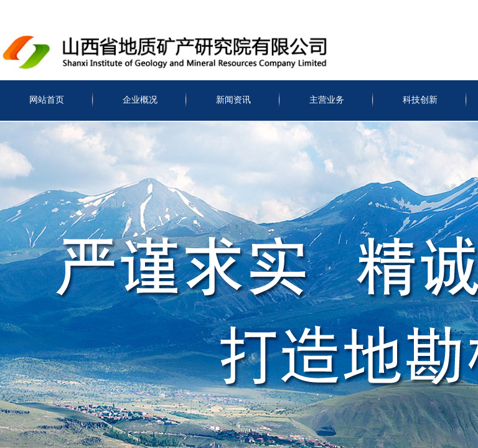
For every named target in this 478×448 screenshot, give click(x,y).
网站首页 (47, 100)
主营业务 (327, 100)
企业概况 (140, 100)
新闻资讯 (233, 100)
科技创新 (420, 100)
